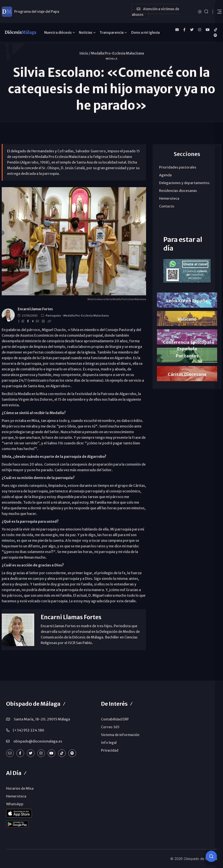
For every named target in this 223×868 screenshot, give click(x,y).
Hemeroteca (169, 198)
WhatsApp (15, 804)
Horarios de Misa (20, 788)
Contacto (167, 206)
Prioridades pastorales (178, 167)
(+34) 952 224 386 (28, 730)
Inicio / (85, 53)
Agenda (165, 175)
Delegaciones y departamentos (184, 183)
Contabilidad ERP (115, 719)
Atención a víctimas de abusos (155, 12)
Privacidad (110, 750)
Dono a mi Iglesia (146, 32)
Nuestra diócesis (58, 32)
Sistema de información (120, 735)
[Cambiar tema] (200, 11)
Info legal (109, 743)
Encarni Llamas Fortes (35, 309)
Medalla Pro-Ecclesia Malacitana (117, 53)
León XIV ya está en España (36, 11)
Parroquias (54, 316)
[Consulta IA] (211, 856)
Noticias (86, 32)
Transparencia (111, 32)
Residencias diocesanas (178, 191)
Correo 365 (110, 727)
